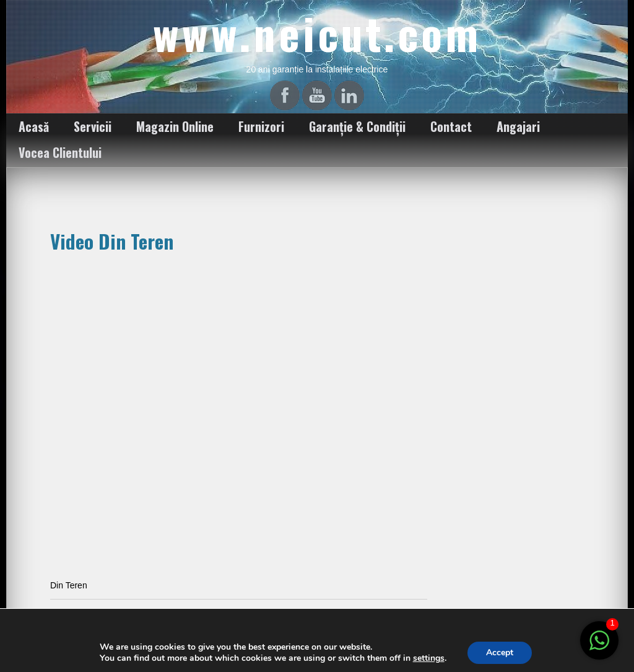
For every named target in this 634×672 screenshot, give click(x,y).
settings (429, 658)
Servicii (93, 126)
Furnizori (261, 126)
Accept (500, 652)
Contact (451, 126)
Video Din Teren (112, 241)
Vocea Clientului (60, 152)
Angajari (518, 126)
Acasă (34, 126)
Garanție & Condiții (357, 126)
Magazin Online (175, 126)
